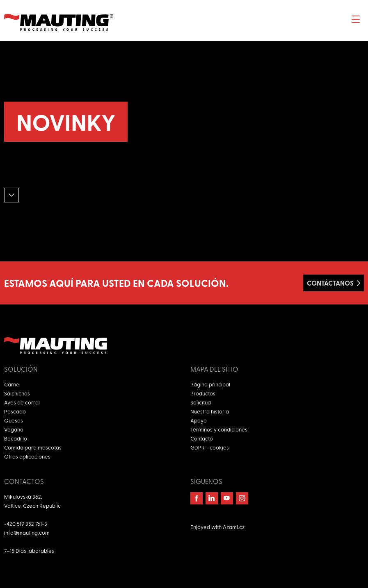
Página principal (210, 384)
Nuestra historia (210, 411)
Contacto (202, 438)
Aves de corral (22, 402)
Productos (203, 393)
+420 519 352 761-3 (26, 523)
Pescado (15, 411)
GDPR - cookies (210, 447)
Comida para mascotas (33, 447)
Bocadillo (16, 438)
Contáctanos (330, 283)
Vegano (14, 429)
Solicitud (201, 402)
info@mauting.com (27, 532)
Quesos (14, 420)
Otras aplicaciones (27, 456)
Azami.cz (234, 527)
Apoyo (199, 420)
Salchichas (17, 393)
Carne (12, 384)
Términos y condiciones (219, 429)
